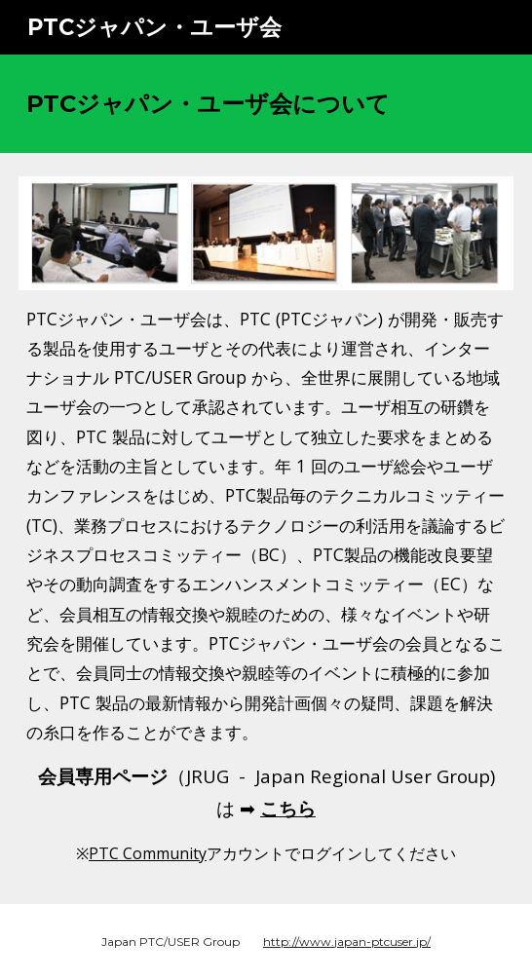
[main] (266, 104)
